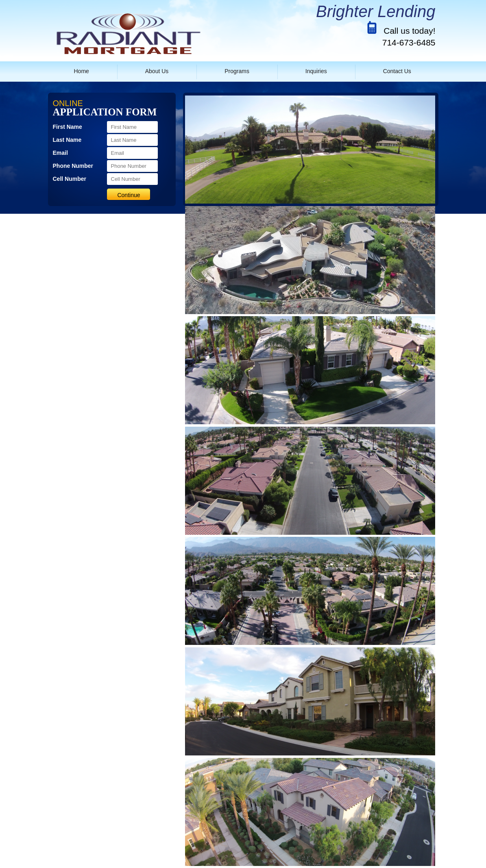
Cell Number (70, 179)
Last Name (67, 140)
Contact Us (397, 71)
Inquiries (316, 71)
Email (60, 153)
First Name (68, 127)
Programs (237, 71)
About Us (157, 71)
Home (82, 71)
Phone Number (73, 166)
